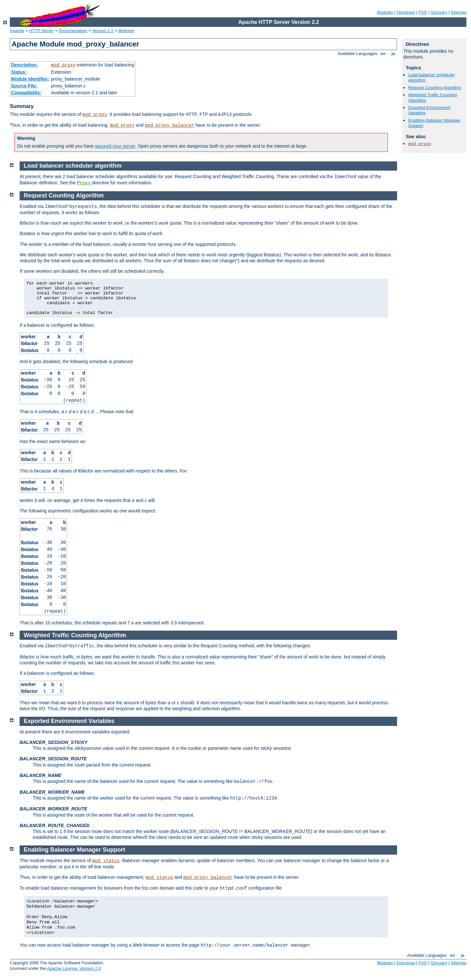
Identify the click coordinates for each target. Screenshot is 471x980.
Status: (19, 72)
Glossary (439, 12)
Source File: (24, 86)
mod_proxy (63, 65)
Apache (17, 31)
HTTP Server (42, 31)
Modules (385, 12)
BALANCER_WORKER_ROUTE (53, 809)
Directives (406, 12)
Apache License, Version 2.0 (74, 968)
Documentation (73, 31)
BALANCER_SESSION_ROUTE (53, 759)
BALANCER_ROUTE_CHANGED (55, 825)
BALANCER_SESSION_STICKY (54, 742)
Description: (25, 65)
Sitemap (459, 12)
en (383, 54)
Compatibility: (26, 93)
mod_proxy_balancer (170, 125)
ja (393, 54)
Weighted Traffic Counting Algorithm (75, 635)
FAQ (423, 12)
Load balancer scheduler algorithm (73, 166)
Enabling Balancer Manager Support (75, 850)
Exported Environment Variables (69, 721)
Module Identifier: (30, 79)
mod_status (106, 861)
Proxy (84, 183)
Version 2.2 (103, 31)
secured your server (115, 146)
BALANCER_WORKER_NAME (52, 792)
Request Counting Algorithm (435, 88)
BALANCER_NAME (41, 775)
